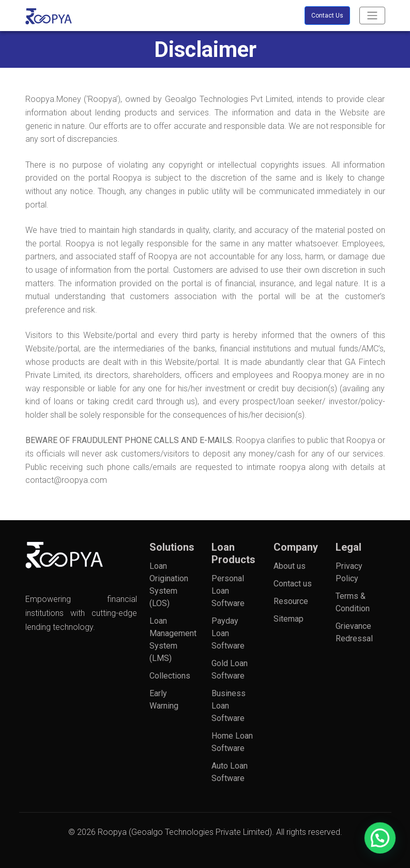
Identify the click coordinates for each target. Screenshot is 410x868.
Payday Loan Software (228, 633)
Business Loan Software (229, 706)
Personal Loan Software (228, 591)
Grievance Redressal (354, 632)
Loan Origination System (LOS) (169, 585)
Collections (170, 676)
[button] (384, 849)
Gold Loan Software (230, 670)
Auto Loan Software (230, 772)
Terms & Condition (353, 602)
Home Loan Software (232, 742)
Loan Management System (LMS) (170, 639)
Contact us (293, 584)
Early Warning (164, 700)
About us (290, 566)
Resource (291, 601)
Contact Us (327, 16)
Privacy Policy (349, 572)
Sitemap (288, 619)
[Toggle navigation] (372, 16)
